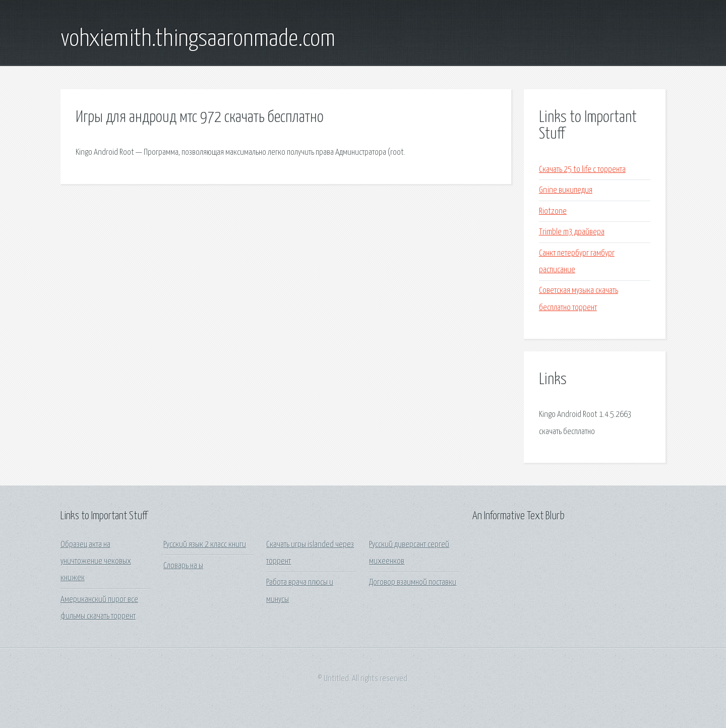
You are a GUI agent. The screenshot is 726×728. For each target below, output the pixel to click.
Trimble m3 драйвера (572, 232)
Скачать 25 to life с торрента (582, 170)
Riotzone (553, 211)
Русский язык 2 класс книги (205, 545)
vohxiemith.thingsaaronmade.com (198, 39)
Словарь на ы (183, 566)
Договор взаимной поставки (413, 583)
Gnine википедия (566, 190)
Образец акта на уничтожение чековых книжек (96, 562)
